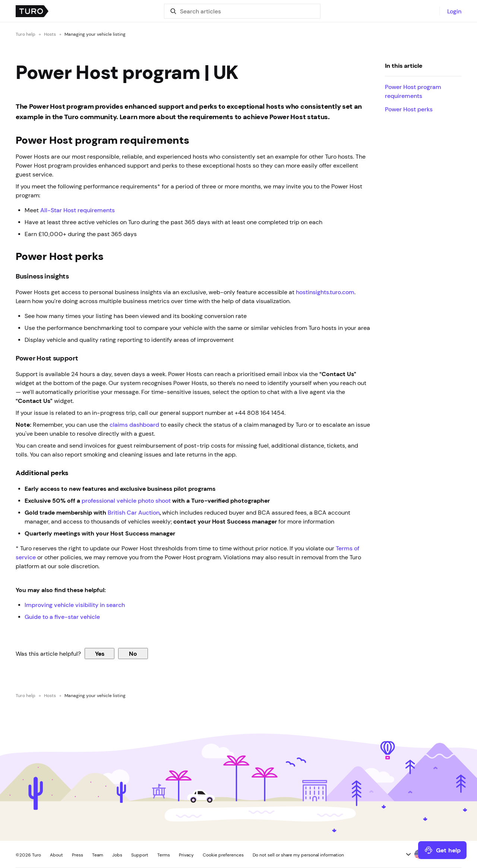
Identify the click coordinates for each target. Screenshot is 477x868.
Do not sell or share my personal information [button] (298, 855)
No (133, 654)
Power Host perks (410, 109)
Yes (100, 654)
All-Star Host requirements (78, 210)
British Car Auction (134, 512)
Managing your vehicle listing (95, 34)
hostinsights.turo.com (325, 292)
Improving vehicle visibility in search (75, 605)
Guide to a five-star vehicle (62, 617)
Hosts (50, 34)
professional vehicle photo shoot (126, 500)
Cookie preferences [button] (223, 855)
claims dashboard (134, 425)
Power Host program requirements (413, 91)
